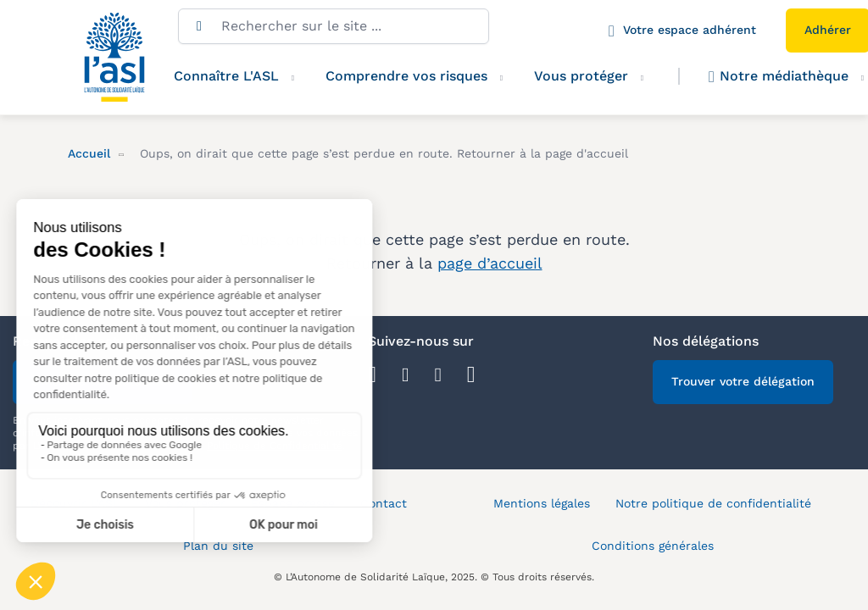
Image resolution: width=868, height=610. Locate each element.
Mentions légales (542, 503)
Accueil (89, 153)
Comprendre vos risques (406, 76)
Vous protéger (581, 76)
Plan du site (218, 546)
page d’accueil (490, 263)
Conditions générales (653, 546)
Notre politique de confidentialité (713, 503)
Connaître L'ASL (226, 76)
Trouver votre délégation (743, 381)
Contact (384, 503)
